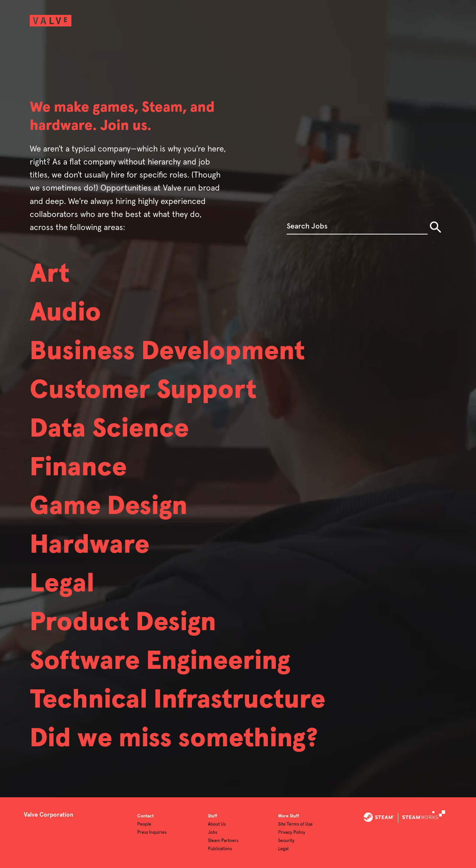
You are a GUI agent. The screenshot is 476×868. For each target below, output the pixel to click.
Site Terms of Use (295, 824)
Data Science (109, 429)
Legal (62, 584)
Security (286, 841)
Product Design (123, 623)
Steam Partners (223, 841)
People (144, 824)
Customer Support (143, 390)
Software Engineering (160, 661)
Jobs (213, 833)
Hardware (90, 545)
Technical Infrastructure (178, 700)
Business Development (167, 352)
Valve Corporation (49, 815)
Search (435, 227)
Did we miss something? (174, 739)
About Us (217, 824)
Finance (78, 468)
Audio (65, 313)
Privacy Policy (292, 833)
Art (50, 274)
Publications (220, 849)
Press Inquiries (152, 833)
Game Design (109, 507)
